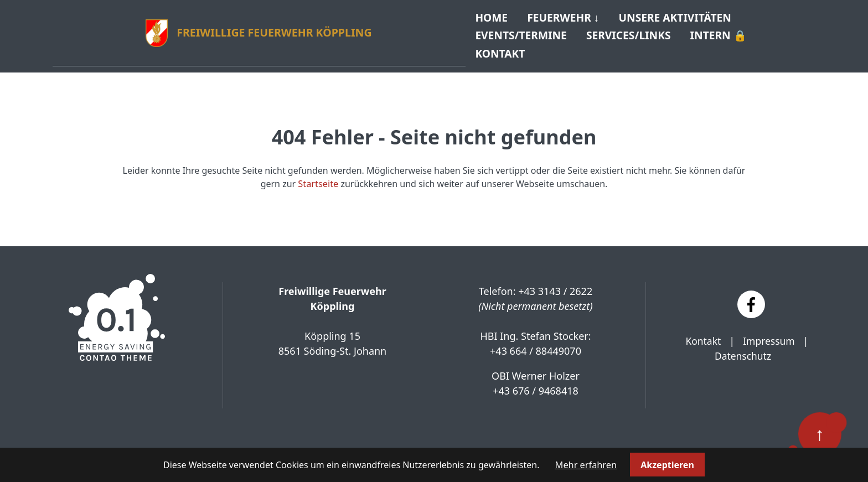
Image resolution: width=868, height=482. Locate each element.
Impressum (769, 335)
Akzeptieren (667, 465)
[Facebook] (751, 299)
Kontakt (702, 335)
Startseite (318, 178)
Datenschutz (743, 350)
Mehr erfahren (586, 465)
